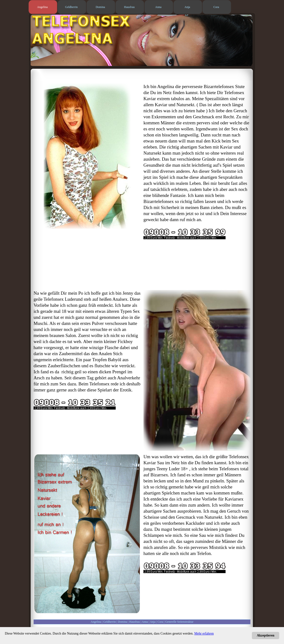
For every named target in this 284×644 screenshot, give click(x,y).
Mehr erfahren (204, 633)
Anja (153, 622)
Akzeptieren (266, 635)
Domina (123, 622)
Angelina (96, 622)
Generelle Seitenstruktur (179, 622)
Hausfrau (135, 622)
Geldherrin (110, 622)
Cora (160, 622)
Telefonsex (53, 299)
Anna (145, 622)
